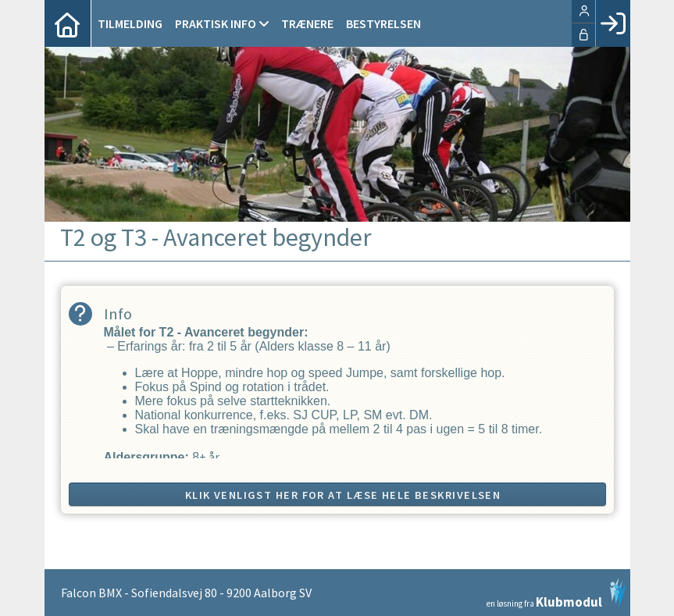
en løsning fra (556, 593)
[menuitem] (68, 23)
